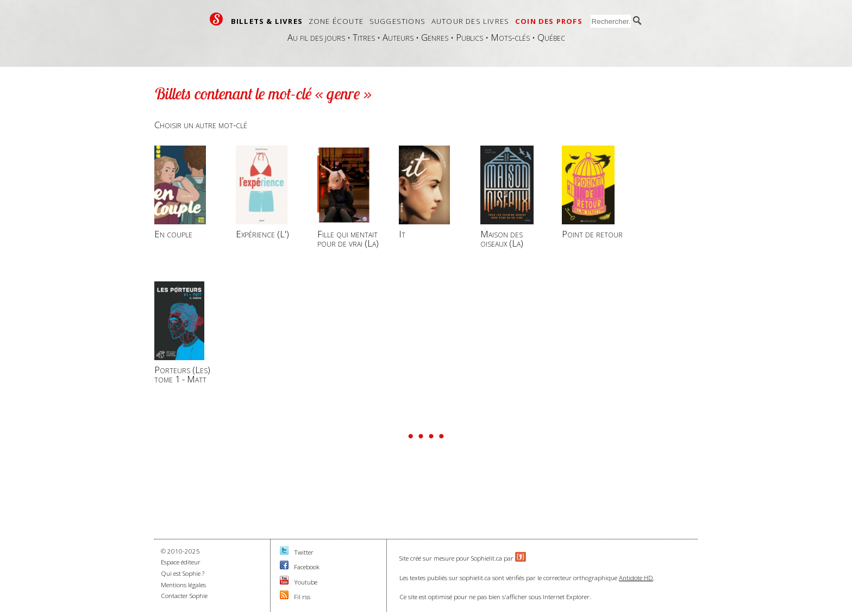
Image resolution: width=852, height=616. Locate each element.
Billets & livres (267, 21)
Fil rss (302, 597)
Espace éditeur (181, 562)
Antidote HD (636, 578)
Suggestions (397, 21)
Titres (364, 37)
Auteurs (398, 37)
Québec (551, 37)
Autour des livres (470, 21)
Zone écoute (336, 21)
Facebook (307, 567)
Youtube (306, 582)
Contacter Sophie (184, 596)
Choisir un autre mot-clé (201, 125)
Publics (469, 37)
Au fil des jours (316, 37)
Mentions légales (183, 585)
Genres (435, 37)
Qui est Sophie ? (183, 573)
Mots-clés (510, 37)
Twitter (304, 552)
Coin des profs (549, 21)
